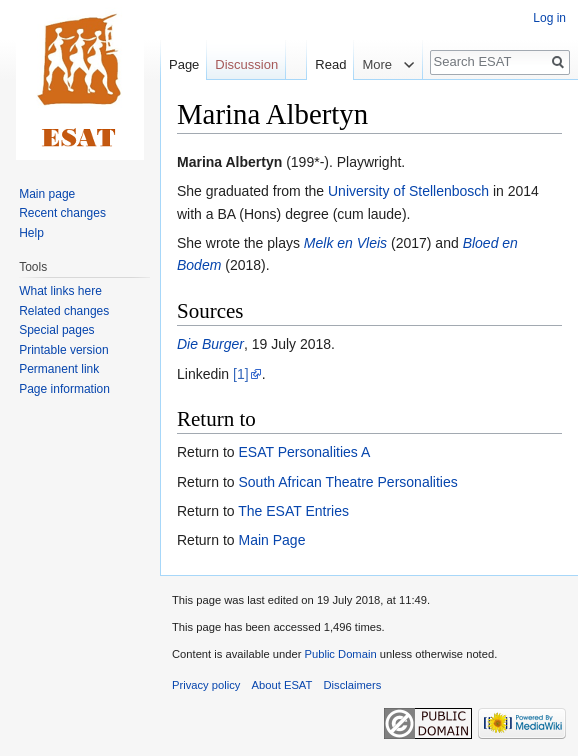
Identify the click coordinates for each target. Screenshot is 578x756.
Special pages (56, 330)
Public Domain (340, 654)
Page (184, 64)
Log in (549, 18)
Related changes (64, 311)
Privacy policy (206, 685)
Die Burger (210, 344)
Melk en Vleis (345, 243)
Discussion (246, 64)
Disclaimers (353, 685)
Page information (64, 389)
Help (31, 233)
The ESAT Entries (293, 511)
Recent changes (62, 213)
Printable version (63, 350)
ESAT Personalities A (304, 452)
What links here (60, 291)
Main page (47, 194)
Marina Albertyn (229, 162)
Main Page (271, 540)
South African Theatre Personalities (347, 482)
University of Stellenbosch (408, 191)
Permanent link (59, 369)
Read (317, 64)
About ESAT (282, 685)
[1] (241, 374)
